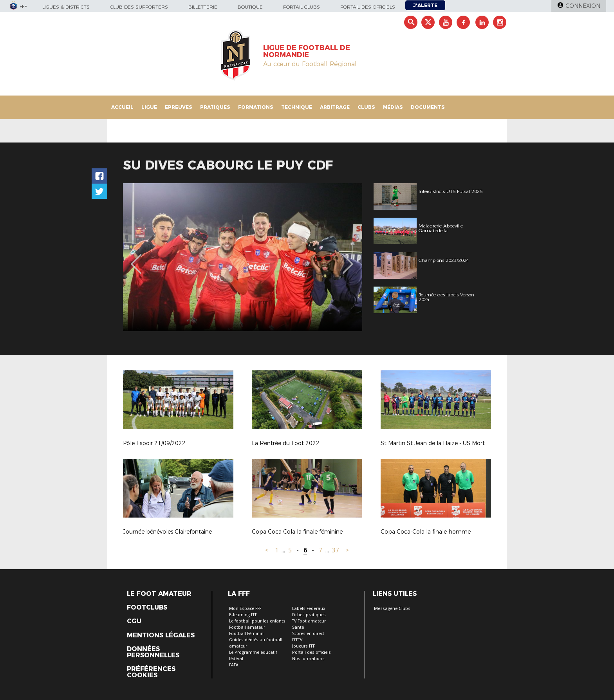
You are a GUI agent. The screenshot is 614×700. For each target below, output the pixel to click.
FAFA (234, 665)
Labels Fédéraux (309, 609)
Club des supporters (139, 7)
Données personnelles (153, 652)
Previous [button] (136, 258)
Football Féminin (246, 634)
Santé (298, 627)
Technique (297, 107)
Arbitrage (335, 107)
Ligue (149, 107)
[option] (243, 257)
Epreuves (179, 107)
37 (336, 550)
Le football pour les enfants (257, 621)
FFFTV (297, 640)
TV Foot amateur (309, 621)
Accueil (122, 107)
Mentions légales (161, 635)
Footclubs (147, 608)
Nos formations (308, 659)
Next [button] (348, 258)
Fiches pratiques (309, 615)
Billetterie (203, 7)
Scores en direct (308, 634)
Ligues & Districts (66, 7)
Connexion (583, 6)
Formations (256, 107)
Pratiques (215, 107)
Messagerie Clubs (392, 609)
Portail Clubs (302, 7)
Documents (428, 107)
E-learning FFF (243, 615)
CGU (134, 621)
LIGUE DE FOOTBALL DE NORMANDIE (307, 51)
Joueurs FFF (303, 646)
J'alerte (425, 5)
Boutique (250, 7)
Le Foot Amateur (159, 594)
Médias (393, 107)
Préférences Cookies (151, 672)
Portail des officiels (368, 7)
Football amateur (247, 627)
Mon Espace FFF (245, 609)
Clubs (366, 107)
